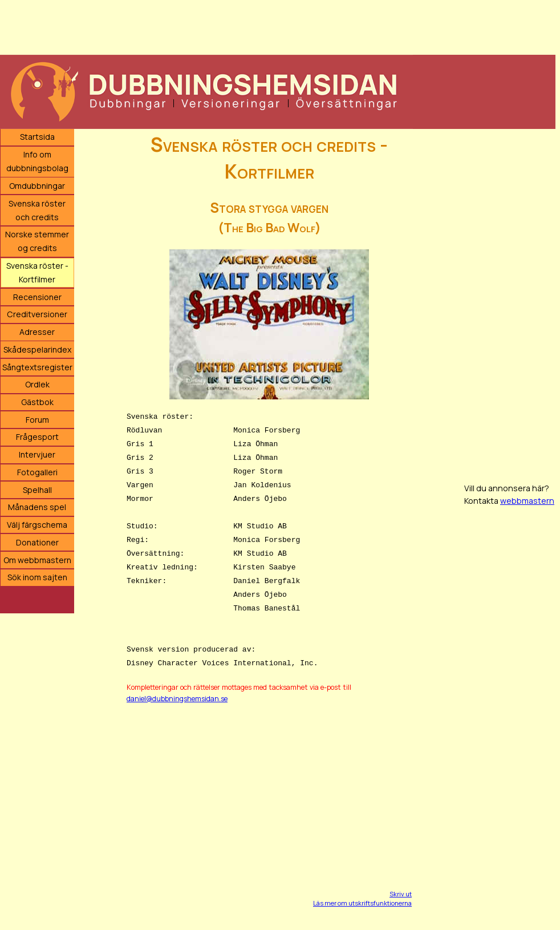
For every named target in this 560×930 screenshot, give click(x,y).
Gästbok (37, 402)
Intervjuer (37, 454)
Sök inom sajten (37, 577)
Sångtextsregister (37, 367)
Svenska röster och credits (37, 210)
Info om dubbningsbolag (37, 161)
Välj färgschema (37, 525)
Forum (37, 420)
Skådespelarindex (37, 349)
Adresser (37, 332)
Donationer (37, 542)
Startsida (37, 137)
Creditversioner (37, 314)
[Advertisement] (278, 26)
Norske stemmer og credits (37, 241)
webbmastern (527, 501)
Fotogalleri (37, 472)
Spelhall (37, 490)
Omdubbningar (37, 186)
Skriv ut (401, 894)
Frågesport (37, 437)
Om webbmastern (37, 560)
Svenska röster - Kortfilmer (37, 272)
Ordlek (37, 384)
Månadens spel (37, 507)
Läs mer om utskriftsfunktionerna (362, 903)
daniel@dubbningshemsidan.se (177, 699)
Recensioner (37, 297)
